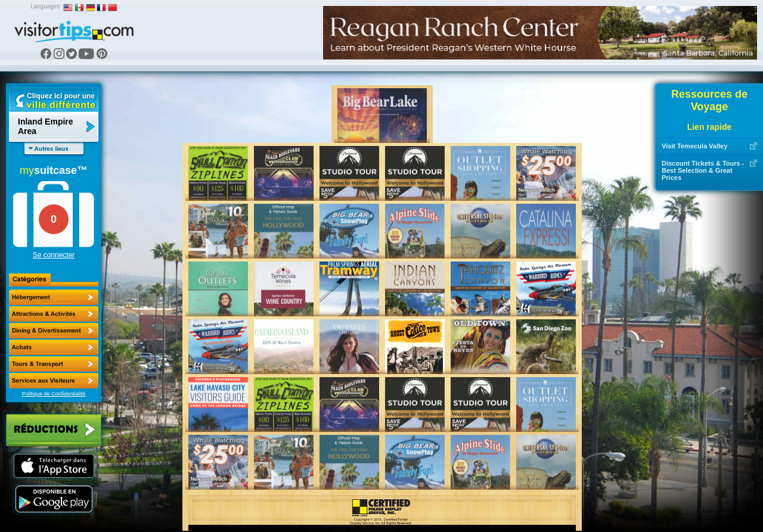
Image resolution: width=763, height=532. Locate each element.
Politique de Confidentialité (54, 394)
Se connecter (54, 255)
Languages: (46, 6)
